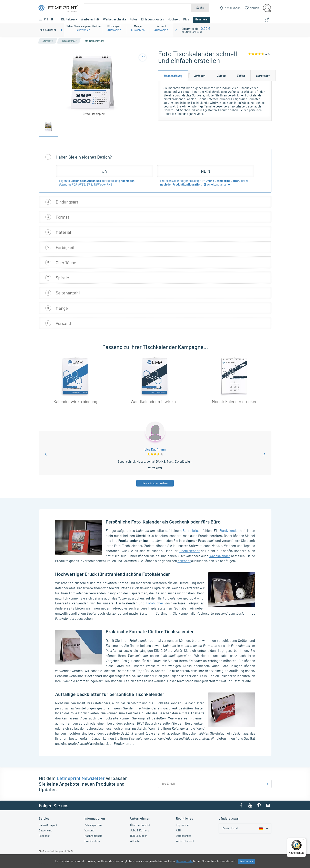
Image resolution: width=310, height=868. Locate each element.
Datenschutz (183, 836)
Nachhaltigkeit (93, 836)
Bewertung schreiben (155, 483)
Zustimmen (246, 861)
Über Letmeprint (140, 825)
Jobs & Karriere (140, 830)
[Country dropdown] (245, 828)
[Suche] (137, 8)
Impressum (183, 825)
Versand (89, 830)
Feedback (45, 836)
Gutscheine (46, 830)
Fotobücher (155, 603)
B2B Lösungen (139, 836)
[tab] (173, 76)
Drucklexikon (92, 841)
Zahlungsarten (93, 825)
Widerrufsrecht (185, 841)
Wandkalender (220, 556)
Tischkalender (189, 551)
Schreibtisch (192, 530)
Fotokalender (229, 530)
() (217, 184)
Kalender (184, 561)
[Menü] (303, 840)
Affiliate (135, 841)
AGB (178, 830)
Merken (254, 8)
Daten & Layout (48, 825)
